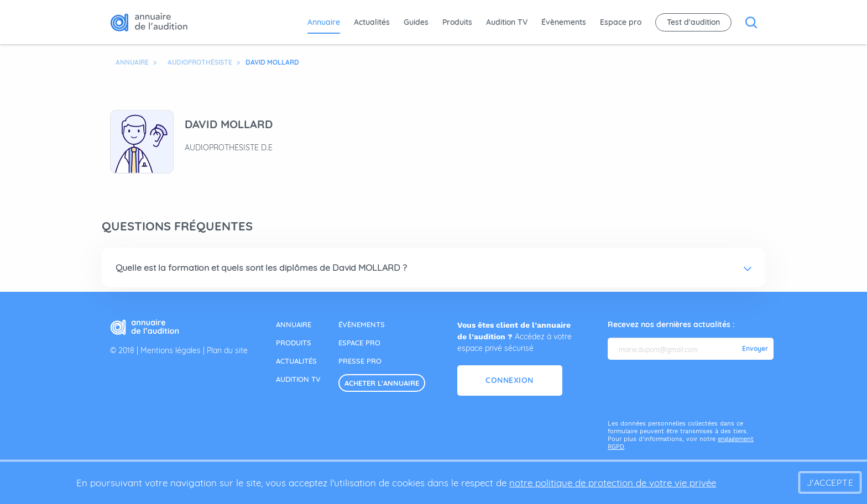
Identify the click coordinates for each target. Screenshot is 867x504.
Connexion (510, 380)
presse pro (360, 361)
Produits (457, 22)
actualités (296, 361)
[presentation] (692, 390)
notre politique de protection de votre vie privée (613, 483)
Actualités (372, 22)
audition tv (298, 379)
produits (294, 343)
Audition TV (507, 22)
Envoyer (755, 349)
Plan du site (227, 350)
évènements (362, 324)
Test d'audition (693, 22)
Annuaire (324, 22)
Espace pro (621, 22)
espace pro (359, 343)
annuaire (294, 324)
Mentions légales (171, 350)
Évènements (564, 22)
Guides (416, 22)
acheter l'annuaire (382, 383)
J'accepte (830, 482)
